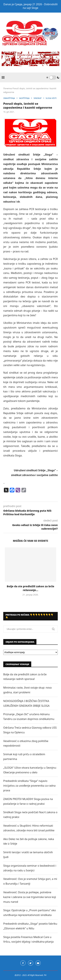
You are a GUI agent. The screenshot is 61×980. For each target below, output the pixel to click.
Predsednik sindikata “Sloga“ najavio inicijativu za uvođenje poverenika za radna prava (29, 786)
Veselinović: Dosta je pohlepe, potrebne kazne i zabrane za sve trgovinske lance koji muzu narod (30, 897)
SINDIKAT (37, 98)
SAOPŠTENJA (24, 98)
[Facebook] (23, 963)
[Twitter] (31, 963)
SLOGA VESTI (51, 98)
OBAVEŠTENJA (9, 98)
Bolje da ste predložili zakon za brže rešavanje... (31, 588)
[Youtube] (38, 963)
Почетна (8, 88)
